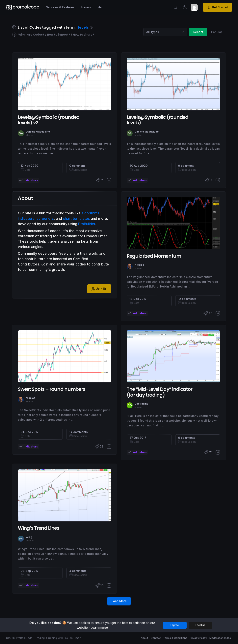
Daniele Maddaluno (38, 132)
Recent (198, 32)
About (144, 638)
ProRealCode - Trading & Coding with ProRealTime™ (49, 638)
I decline (200, 625)
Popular (217, 32)
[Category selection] (165, 32)
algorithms (91, 213)
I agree (175, 625)
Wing (29, 537)
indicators (26, 218)
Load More (119, 601)
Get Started (218, 7)
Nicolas (139, 265)
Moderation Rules (220, 638)
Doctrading (141, 404)
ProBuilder (87, 224)
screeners (45, 218)
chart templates (76, 218)
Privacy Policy (198, 638)
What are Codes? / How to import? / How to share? (53, 35)
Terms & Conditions (175, 638)
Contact (156, 638)
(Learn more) (99, 628)
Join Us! (99, 289)
